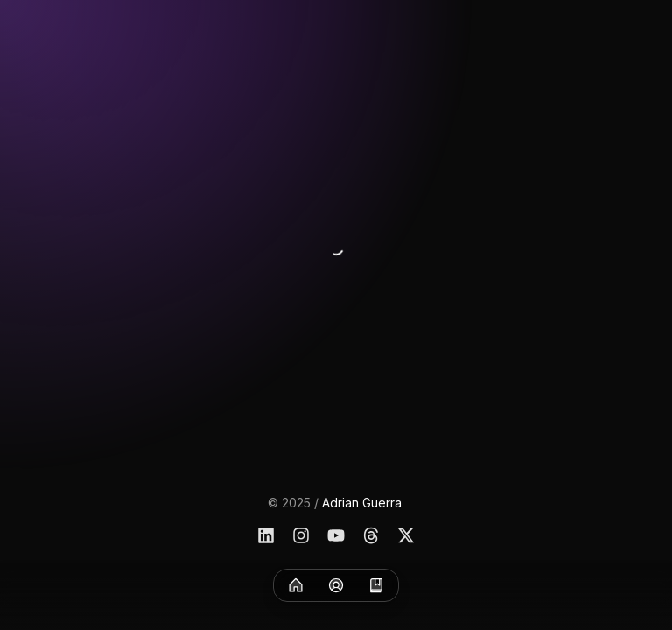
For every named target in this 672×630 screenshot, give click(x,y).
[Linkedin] (266, 535)
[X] (406, 535)
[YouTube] (336, 535)
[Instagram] (301, 535)
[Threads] (371, 535)
